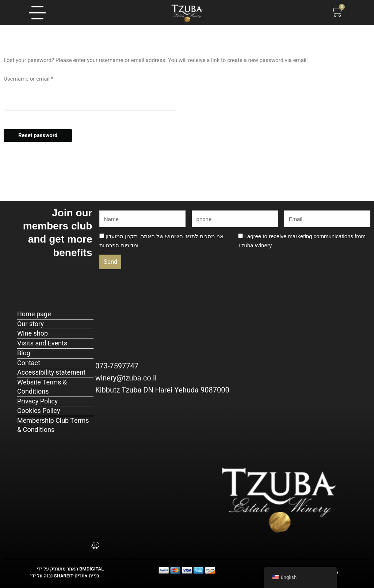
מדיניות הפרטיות (118, 245)
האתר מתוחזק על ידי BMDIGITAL (70, 569)
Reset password (38, 135)
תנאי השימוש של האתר (168, 236)
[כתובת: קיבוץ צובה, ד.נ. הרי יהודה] (95, 494)
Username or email (39, 78)
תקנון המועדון (122, 236)
